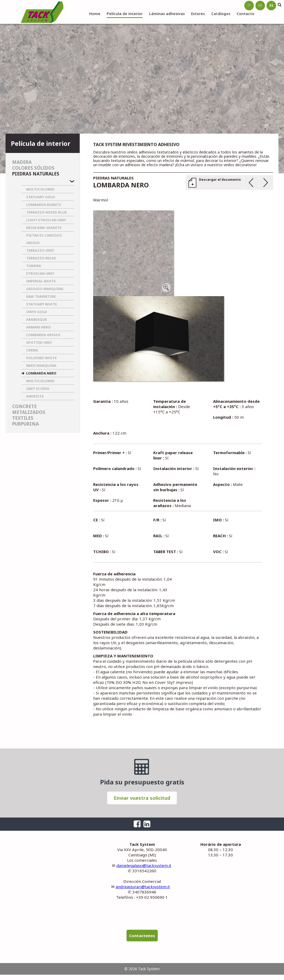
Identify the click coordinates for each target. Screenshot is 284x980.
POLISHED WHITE (41, 358)
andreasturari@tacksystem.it (143, 887)
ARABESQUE (37, 319)
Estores (198, 14)
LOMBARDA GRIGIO (43, 335)
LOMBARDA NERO (41, 373)
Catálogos (221, 14)
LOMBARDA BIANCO (44, 205)
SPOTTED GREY (39, 342)
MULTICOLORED (40, 189)
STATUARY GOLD (41, 197)
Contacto (245, 14)
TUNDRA (34, 266)
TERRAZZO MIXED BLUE (46, 212)
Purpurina (26, 424)
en (260, 5)
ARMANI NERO (39, 327)
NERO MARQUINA (41, 365)
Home (95, 14)
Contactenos (142, 936)
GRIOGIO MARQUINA (45, 289)
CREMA (32, 350)
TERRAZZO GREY (40, 250)
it (249, 5)
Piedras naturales (36, 174)
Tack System (42, 12)
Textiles (23, 418)
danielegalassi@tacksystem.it (144, 865)
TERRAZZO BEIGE (41, 258)
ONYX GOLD (37, 312)
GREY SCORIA (38, 389)
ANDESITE (35, 396)
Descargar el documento (220, 180)
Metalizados (29, 412)
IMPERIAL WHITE (41, 281)
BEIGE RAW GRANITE (44, 228)
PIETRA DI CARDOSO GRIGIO (44, 239)
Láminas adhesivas (167, 14)
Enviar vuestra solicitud (142, 798)
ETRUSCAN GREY (40, 273)
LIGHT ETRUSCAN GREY (46, 220)
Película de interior (125, 14)
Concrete (24, 406)
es (271, 5)
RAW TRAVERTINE (41, 296)
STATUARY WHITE (42, 304)
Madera (22, 162)
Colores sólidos (33, 168)
